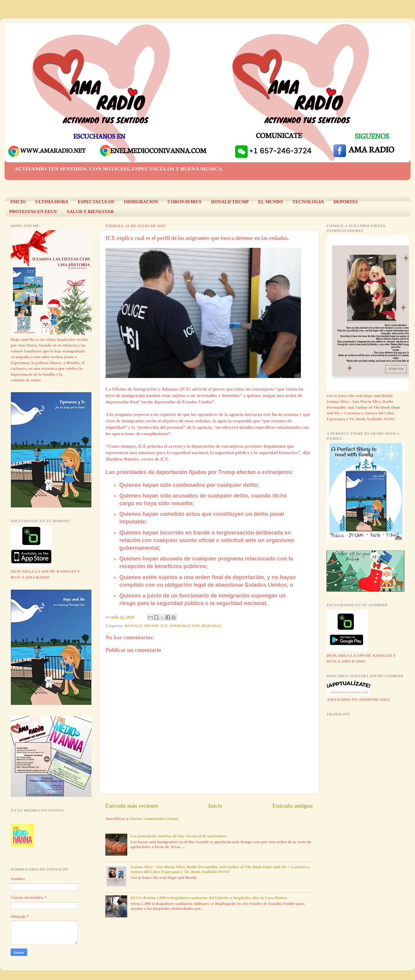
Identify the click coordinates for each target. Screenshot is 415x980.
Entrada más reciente (132, 806)
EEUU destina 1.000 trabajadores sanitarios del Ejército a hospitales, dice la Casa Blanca (209, 898)
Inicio (215, 806)
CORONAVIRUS (184, 202)
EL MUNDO (271, 202)
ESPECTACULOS (96, 202)
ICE (164, 626)
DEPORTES (346, 202)
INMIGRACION (185, 626)
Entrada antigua (292, 806)
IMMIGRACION (141, 202)
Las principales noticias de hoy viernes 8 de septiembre (179, 836)
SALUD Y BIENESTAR (90, 211)
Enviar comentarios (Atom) (155, 819)
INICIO (18, 202)
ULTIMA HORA (52, 202)
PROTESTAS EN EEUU (33, 211)
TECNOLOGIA (308, 202)
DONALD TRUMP (230, 202)
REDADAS (212, 626)
